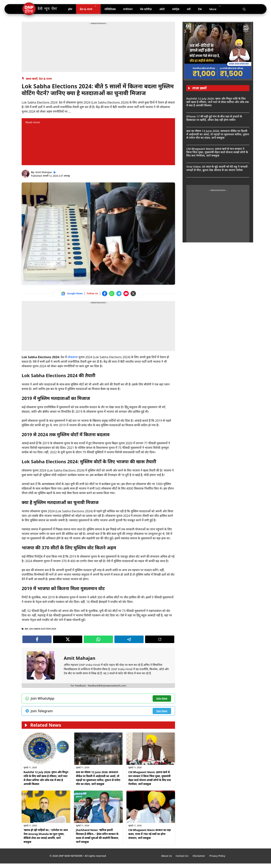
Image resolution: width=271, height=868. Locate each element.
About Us (166, 856)
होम (70, 9)
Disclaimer (199, 856)
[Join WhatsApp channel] (112, 294)
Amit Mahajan (44, 172)
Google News (75, 293)
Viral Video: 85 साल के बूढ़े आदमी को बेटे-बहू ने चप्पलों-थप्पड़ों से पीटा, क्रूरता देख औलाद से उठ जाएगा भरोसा (217, 168)
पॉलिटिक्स (110, 9)
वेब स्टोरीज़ (146, 9)
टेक (200, 9)
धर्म (189, 9)
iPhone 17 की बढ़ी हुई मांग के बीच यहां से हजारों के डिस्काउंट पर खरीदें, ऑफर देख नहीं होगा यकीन (214, 118)
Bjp (26, 629)
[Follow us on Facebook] (105, 294)
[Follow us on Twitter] (133, 294)
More (217, 9)
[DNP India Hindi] (40, 9)
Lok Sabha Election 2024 (42, 629)
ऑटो (162, 9)
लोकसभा (73, 357)
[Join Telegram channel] (119, 294)
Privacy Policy (217, 856)
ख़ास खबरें (32, 79)
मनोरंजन (128, 9)
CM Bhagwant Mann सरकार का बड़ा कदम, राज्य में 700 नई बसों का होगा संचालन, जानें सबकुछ (150, 834)
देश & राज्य (90, 9)
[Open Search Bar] (244, 9)
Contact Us (182, 856)
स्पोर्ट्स (176, 9)
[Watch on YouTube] (126, 294)
